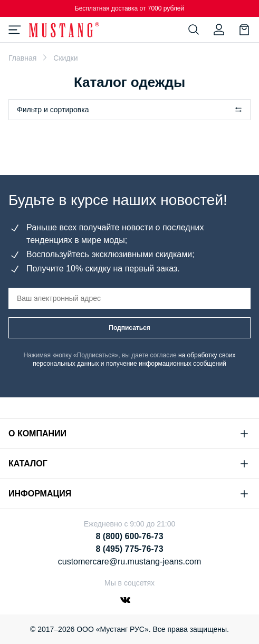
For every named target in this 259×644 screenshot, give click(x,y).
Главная (22, 58)
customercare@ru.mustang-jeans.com (129, 562)
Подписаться (129, 328)
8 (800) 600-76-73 (129, 536)
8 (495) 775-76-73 (129, 549)
